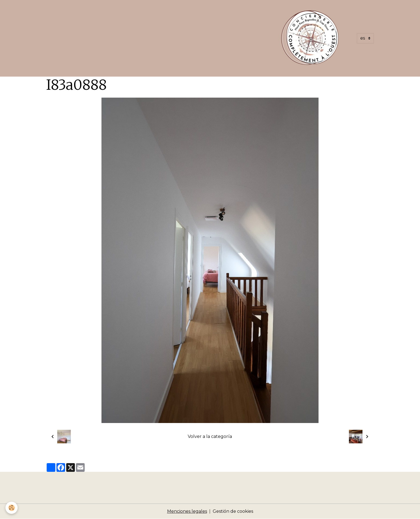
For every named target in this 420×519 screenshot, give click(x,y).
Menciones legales (187, 511)
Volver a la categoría (210, 436)
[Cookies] (12, 508)
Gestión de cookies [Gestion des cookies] (233, 511)
